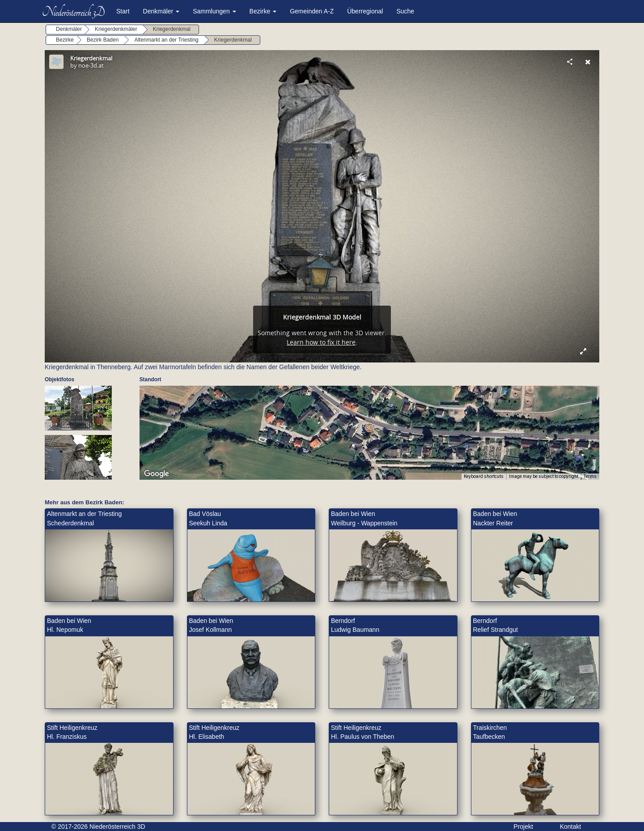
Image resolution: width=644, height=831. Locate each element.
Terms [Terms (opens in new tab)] (590, 476)
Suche (405, 11)
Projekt (523, 827)
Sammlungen (214, 11)
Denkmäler (161, 11)
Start (123, 11)
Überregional (365, 11)
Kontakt (570, 827)
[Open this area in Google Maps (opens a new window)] (157, 474)
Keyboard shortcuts (484, 476)
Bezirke (263, 11)
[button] (369, 428)
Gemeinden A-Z (312, 11)
